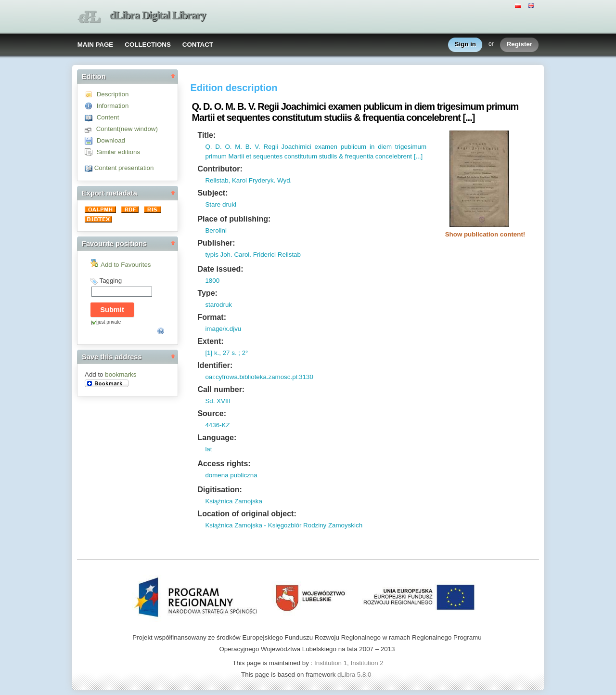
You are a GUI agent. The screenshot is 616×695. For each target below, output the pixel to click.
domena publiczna (231, 475)
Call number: (221, 389)
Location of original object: (247, 514)
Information (113, 106)
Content (108, 117)
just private (109, 322)
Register (520, 45)
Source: (212, 413)
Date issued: (220, 269)
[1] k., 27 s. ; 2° (226, 353)
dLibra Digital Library (158, 15)
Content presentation (124, 168)
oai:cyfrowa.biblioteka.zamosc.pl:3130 (259, 377)
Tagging (110, 281)
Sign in (465, 45)
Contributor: (220, 169)
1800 (212, 281)
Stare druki (220, 204)
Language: (217, 438)
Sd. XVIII (218, 401)
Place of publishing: (234, 219)
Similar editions (118, 152)
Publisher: (216, 243)
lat (208, 449)
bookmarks (121, 374)
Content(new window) (127, 129)
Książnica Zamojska (234, 501)
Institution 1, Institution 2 (349, 663)
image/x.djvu (223, 329)
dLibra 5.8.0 (355, 675)
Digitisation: (219, 490)
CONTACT (198, 45)
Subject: (212, 193)
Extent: (210, 341)
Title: (206, 135)
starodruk (218, 305)
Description (113, 94)
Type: (207, 293)
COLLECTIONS (148, 45)
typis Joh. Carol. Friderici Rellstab (253, 255)
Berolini (216, 230)
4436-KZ (217, 425)
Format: (212, 317)
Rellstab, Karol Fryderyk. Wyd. (248, 180)
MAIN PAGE (96, 45)
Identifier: (215, 365)
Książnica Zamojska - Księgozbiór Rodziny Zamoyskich (284, 525)
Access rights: (224, 464)
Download (111, 140)
